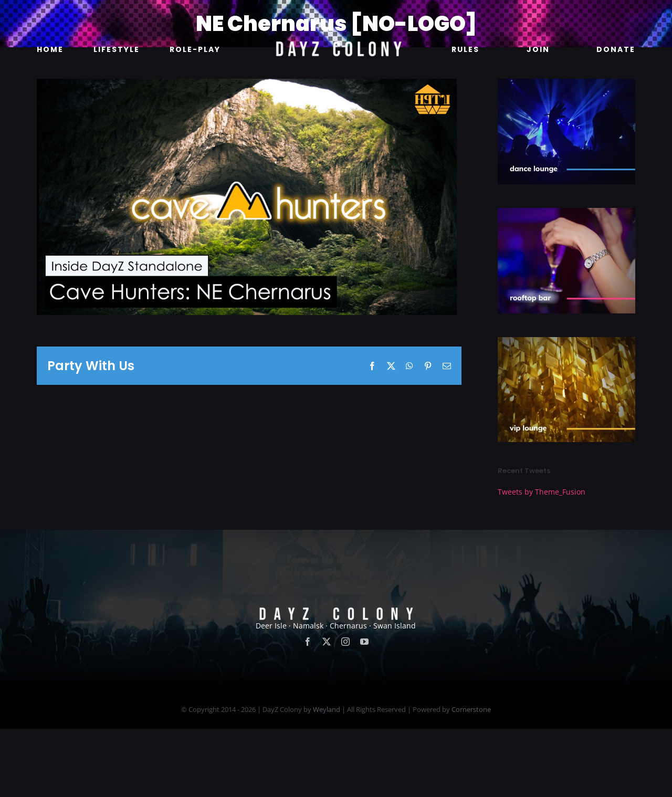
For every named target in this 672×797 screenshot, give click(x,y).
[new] (336, 14)
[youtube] (364, 710)
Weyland (327, 778)
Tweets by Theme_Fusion (542, 492)
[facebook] (308, 710)
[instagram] (345, 710)
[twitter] (327, 710)
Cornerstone (471, 778)
